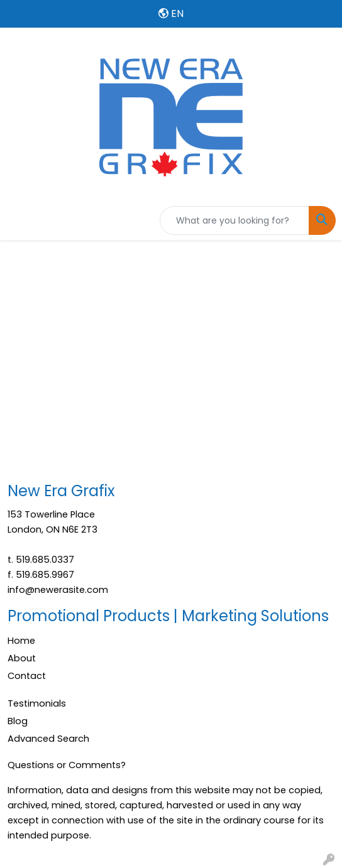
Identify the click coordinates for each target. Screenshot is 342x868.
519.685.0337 (45, 560)
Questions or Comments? (67, 765)
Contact (27, 676)
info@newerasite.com (58, 590)
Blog (18, 721)
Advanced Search (48, 739)
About (22, 658)
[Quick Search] (234, 220)
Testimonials (37, 703)
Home (21, 641)
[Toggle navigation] (19, 220)
